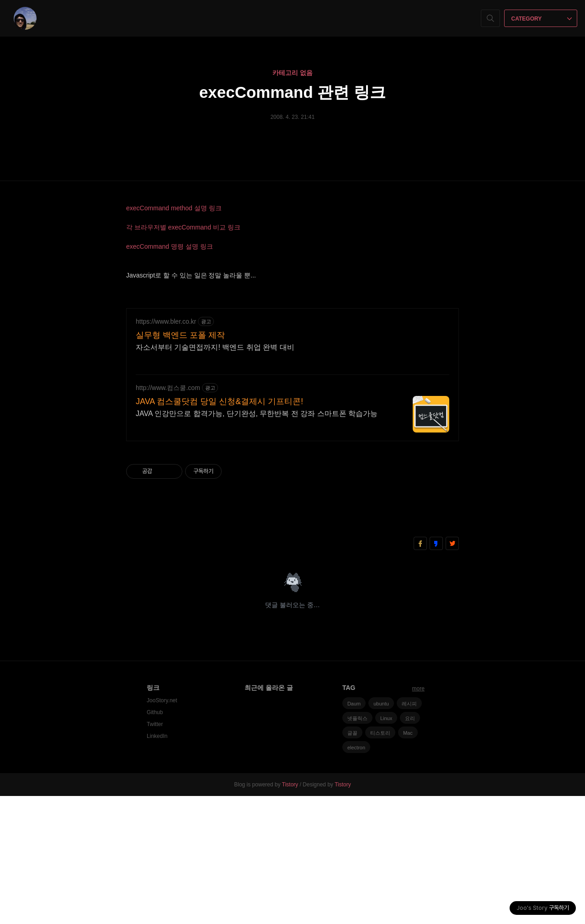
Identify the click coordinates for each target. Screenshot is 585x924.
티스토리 (380, 861)
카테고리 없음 (292, 73)
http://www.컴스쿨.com (168, 516)
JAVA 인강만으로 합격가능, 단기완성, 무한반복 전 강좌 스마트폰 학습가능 (257, 542)
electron (356, 876)
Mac (408, 861)
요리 (410, 846)
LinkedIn (157, 864)
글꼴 (352, 861)
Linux (386, 846)
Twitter (155, 852)
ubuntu (381, 832)
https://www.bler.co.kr (166, 449)
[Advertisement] (292, 363)
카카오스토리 (436, 671)
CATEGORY (542, 19)
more (418, 817)
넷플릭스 (357, 846)
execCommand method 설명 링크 (174, 208)
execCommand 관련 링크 (292, 92)
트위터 (452, 671)
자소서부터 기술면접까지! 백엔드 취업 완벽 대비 (215, 475)
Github (155, 840)
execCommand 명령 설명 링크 (170, 246)
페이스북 (420, 671)
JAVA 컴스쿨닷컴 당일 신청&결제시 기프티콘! (219, 529)
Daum (354, 832)
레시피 (409, 832)
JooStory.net (162, 828)
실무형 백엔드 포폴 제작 (180, 463)
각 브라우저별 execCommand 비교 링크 (183, 227)
